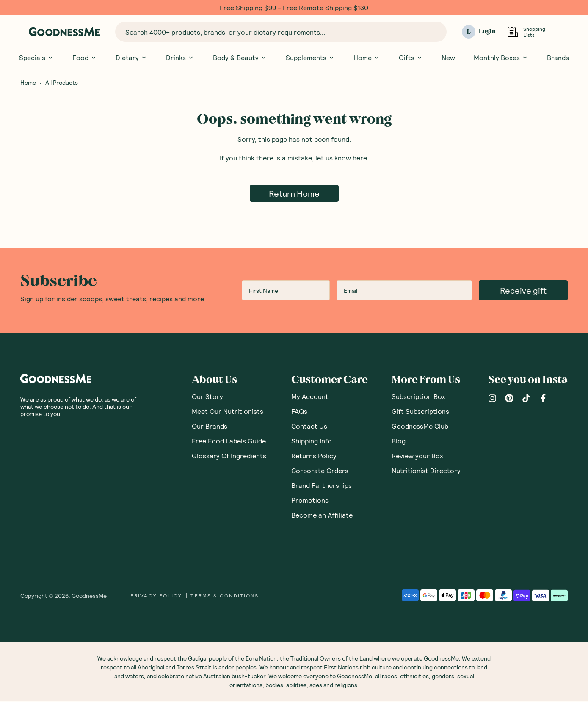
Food (85, 58)
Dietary (131, 58)
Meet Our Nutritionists (228, 412)
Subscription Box (418, 397)
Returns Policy (314, 456)
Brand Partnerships (322, 486)
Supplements (310, 58)
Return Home (294, 194)
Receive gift (523, 291)
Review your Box (417, 456)
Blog (399, 442)
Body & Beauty (240, 58)
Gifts (411, 58)
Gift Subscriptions (420, 412)
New (448, 58)
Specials (36, 58)
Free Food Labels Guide (229, 442)
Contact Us (309, 427)
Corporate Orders (320, 471)
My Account (310, 397)
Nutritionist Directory (426, 471)
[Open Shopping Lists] (513, 32)
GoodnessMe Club (420, 427)
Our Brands (210, 427)
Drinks (180, 58)
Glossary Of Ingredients (229, 456)
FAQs (299, 412)
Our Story (207, 397)
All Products (62, 83)
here (360, 158)
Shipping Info (312, 442)
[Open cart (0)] (562, 32)
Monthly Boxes (501, 58)
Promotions (310, 501)
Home (367, 58)
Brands (558, 58)
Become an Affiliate (322, 516)
